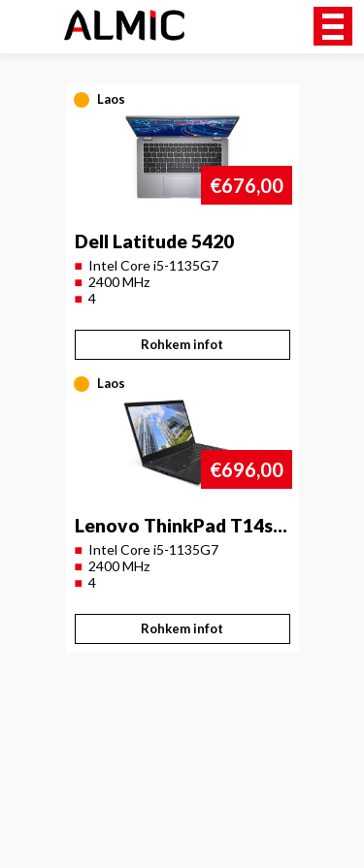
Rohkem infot (182, 344)
